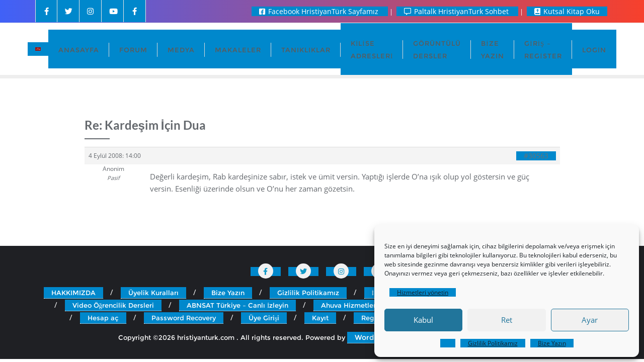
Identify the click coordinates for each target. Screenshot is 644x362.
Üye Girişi (264, 318)
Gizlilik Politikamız (493, 343)
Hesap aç (103, 318)
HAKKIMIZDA (73, 293)
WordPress (374, 337)
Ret (507, 320)
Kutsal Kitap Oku (567, 11)
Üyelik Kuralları (153, 293)
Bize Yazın (552, 343)
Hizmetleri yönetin (423, 292)
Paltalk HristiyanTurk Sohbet (457, 11)
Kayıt (320, 318)
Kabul (423, 320)
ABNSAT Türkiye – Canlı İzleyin (237, 305)
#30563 (536, 156)
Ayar (590, 320)
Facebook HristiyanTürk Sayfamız (320, 11)
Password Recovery (184, 318)
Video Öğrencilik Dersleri (113, 305)
